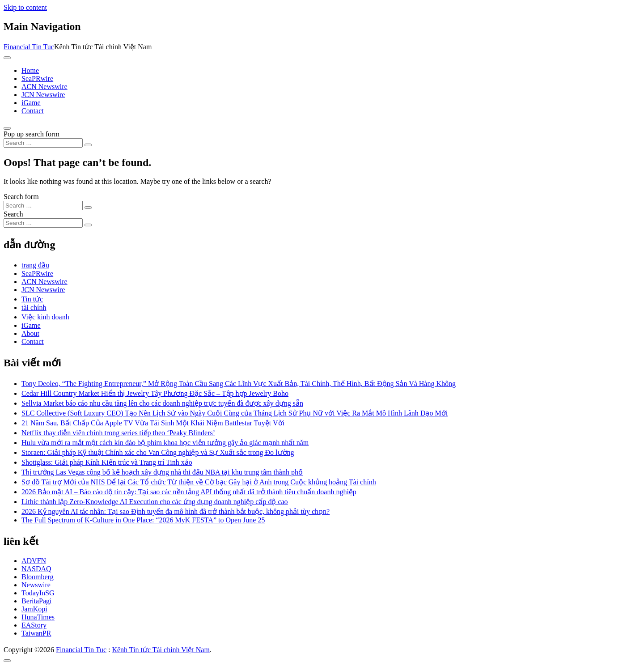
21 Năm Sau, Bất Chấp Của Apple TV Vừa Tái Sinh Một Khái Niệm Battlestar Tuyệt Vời (153, 423)
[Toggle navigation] (7, 58)
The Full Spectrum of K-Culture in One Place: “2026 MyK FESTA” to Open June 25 (143, 520)
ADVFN (34, 561)
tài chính (34, 308)
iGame (31, 103)
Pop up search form (32, 134)
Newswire (36, 585)
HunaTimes (38, 617)
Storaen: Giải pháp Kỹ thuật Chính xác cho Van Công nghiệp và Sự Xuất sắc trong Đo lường (158, 452)
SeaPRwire (37, 78)
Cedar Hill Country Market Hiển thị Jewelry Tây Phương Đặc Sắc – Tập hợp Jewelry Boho (155, 393)
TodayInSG (38, 593)
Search (13, 214)
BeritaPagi (37, 601)
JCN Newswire (43, 95)
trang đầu (35, 265)
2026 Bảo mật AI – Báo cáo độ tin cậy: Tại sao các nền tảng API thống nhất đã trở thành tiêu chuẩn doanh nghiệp (189, 492)
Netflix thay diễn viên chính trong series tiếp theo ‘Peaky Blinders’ (118, 433)
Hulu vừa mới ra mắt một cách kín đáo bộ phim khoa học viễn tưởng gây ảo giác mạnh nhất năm (165, 443)
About (30, 333)
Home (30, 70)
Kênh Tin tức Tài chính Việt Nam (161, 650)
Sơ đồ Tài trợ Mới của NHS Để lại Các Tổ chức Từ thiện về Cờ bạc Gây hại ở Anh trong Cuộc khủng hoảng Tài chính (199, 482)
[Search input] (43, 143)
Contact (33, 111)
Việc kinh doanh (45, 317)
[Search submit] (88, 145)
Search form (21, 197)
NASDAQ (36, 569)
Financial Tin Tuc (29, 47)
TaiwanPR (36, 633)
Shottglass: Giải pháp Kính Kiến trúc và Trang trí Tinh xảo (107, 462)
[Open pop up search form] (7, 128)
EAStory (34, 625)
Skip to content (25, 7)
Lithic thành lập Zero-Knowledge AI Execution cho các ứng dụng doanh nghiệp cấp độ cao (155, 502)
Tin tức (32, 299)
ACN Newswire (44, 87)
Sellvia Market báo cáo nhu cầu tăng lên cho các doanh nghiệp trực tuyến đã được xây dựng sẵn (162, 403)
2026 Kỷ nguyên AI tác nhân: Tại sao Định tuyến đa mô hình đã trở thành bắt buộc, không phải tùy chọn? (176, 511)
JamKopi (34, 609)
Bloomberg (38, 577)
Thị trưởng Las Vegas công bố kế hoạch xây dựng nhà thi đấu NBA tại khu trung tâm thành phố (162, 472)
